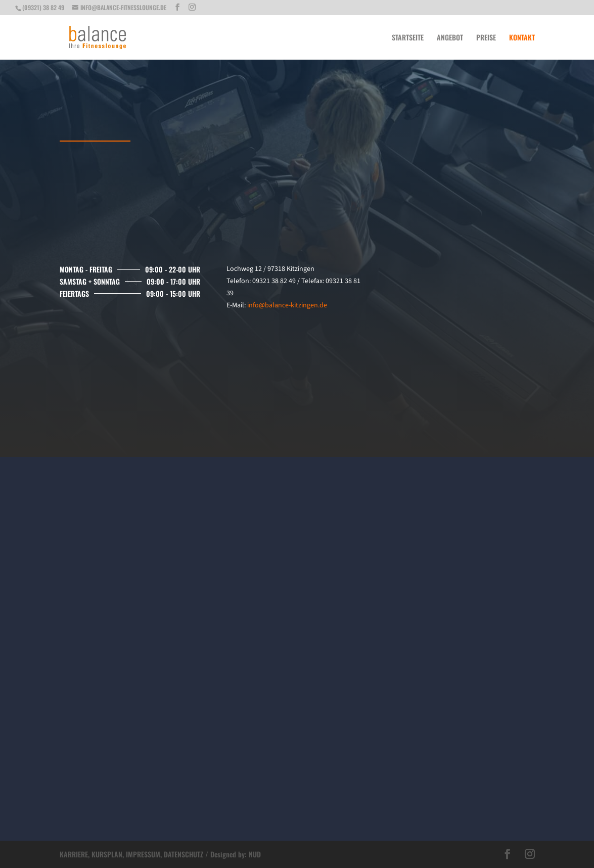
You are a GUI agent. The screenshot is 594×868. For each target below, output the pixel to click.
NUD (255, 854)
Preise (486, 38)
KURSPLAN (107, 854)
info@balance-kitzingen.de (287, 305)
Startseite (408, 38)
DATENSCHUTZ (184, 854)
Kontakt (522, 38)
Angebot (450, 38)
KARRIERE (74, 854)
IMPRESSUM (143, 854)
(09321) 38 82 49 (43, 7)
